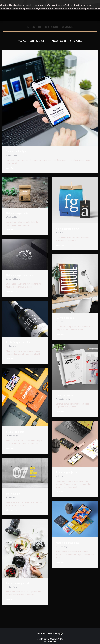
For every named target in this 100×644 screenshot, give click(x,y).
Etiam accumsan (65, 395)
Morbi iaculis (13, 494)
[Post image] (25, 193)
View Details (12, 168)
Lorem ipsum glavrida (18, 583)
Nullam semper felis (17, 213)
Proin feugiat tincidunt (19, 342)
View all (22, 41)
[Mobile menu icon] (96, 16)
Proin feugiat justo (66, 472)
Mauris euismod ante (68, 543)
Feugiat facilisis (15, 432)
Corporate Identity (39, 41)
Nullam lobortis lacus (68, 229)
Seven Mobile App (16, 151)
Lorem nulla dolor (66, 318)
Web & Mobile (76, 41)
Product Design (59, 41)
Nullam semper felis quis (20, 275)
